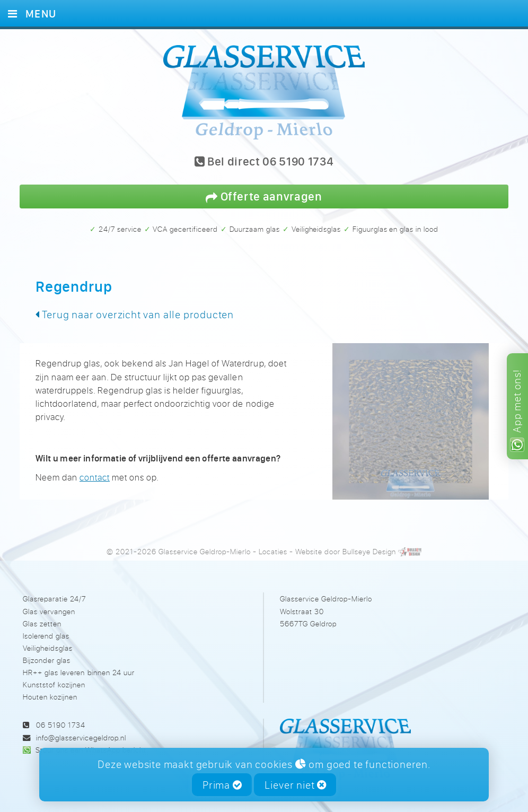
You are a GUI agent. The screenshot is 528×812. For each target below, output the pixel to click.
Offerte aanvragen (264, 196)
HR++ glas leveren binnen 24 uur (78, 672)
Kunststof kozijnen (54, 684)
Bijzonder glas (47, 660)
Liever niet (296, 785)
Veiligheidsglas (48, 648)
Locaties (273, 551)
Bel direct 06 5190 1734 (264, 162)
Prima (222, 785)
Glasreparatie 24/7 (54, 599)
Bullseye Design (369, 551)
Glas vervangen (49, 611)
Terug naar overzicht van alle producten (135, 314)
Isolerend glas (46, 636)
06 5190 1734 (61, 725)
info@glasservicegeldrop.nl (81, 737)
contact (95, 477)
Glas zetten (42, 623)
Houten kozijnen (50, 697)
